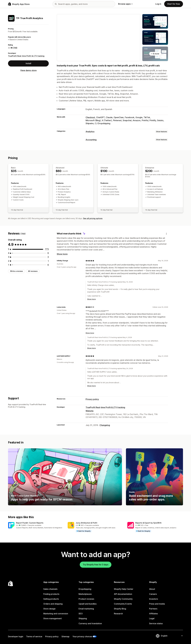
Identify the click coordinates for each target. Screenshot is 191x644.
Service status (156, 623)
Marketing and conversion (56, 614)
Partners (153, 609)
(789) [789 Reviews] (15, 48)
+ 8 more (155, 54)
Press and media (157, 604)
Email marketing (86, 609)
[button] (36, 525)
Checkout (90, 117)
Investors (154, 599)
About (152, 589)
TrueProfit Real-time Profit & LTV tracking (26, 56)
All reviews (33, 271)
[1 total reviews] (48, 261)
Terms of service (34, 636)
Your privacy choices (82, 636)
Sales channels (50, 589)
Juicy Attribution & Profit (86, 523)
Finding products (51, 594)
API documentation (123, 594)
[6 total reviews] (48, 253)
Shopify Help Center (124, 589)
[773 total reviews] (47, 249)
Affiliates (153, 614)
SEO (81, 614)
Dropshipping (85, 589)
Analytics (90, 132)
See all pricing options (93, 218)
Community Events (123, 604)
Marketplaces (85, 594)
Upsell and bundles (88, 604)
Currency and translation (90, 623)
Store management (53, 618)
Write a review (16, 271)
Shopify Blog (120, 609)
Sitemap (65, 636)
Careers (153, 594)
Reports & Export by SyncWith (148, 523)
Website (90, 411)
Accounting (91, 140)
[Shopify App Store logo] (19, 4)
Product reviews (86, 599)
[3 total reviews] (48, 257)
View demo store (28, 70)
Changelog (105, 425)
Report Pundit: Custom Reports (30, 523)
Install (28, 63)
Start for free (174, 4)
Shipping (83, 618)
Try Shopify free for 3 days (96, 565)
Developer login (16, 636)
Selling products (51, 599)
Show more (62, 254)
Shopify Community (123, 599)
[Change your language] (172, 636)
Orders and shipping (53, 604)
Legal (152, 618)
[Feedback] (166, 234)
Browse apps (125, 4)
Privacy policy (92, 399)
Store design (49, 609)
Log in (158, 4)
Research (118, 614)
